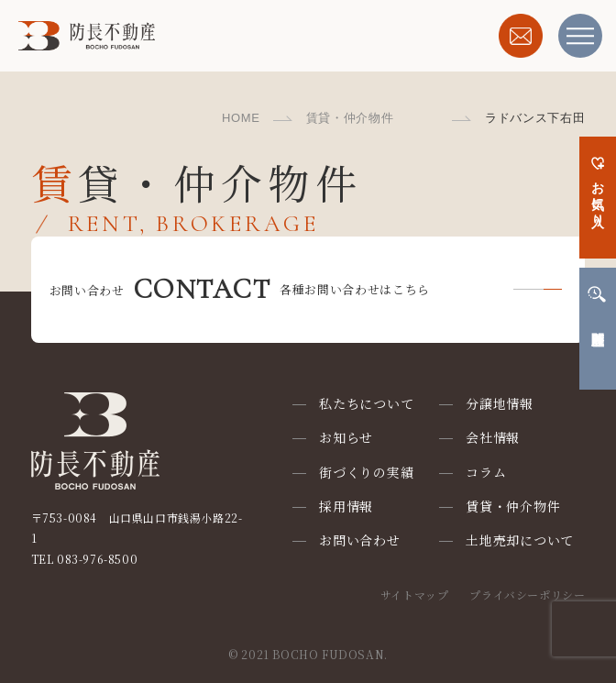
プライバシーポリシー (527, 595)
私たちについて (366, 403)
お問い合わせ (359, 540)
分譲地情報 (500, 403)
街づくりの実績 (366, 472)
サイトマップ (415, 595)
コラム (486, 472)
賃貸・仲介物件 (350, 118)
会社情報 (493, 437)
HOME (241, 118)
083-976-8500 (97, 559)
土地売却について (520, 540)
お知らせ (346, 437)
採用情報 (346, 506)
